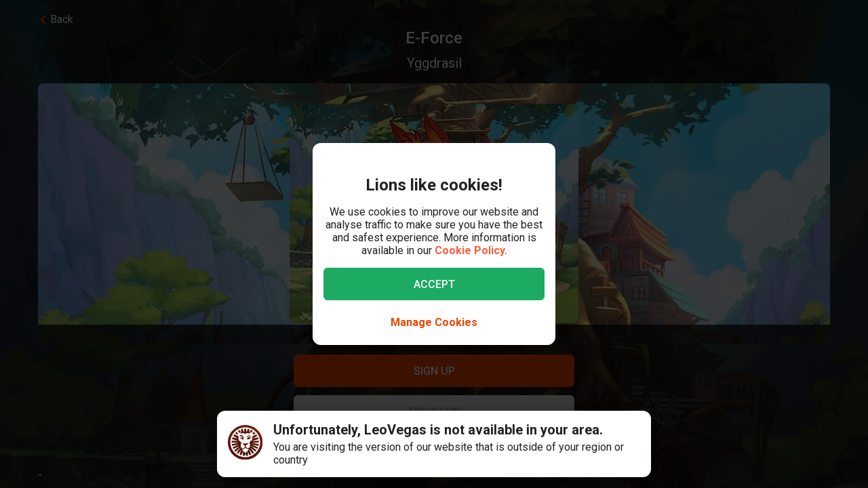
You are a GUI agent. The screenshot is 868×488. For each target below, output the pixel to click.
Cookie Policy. (471, 250)
